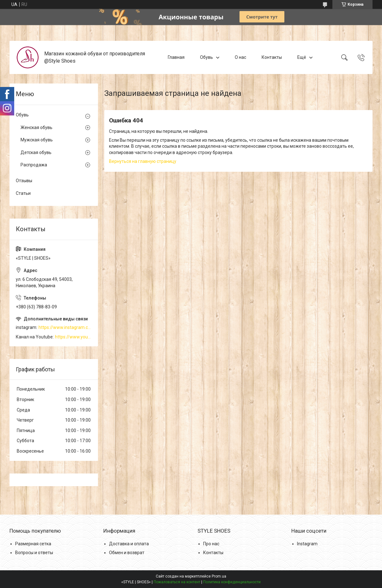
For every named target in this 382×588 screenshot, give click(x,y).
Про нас (211, 544)
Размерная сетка (33, 544)
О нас (240, 57)
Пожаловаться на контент (177, 582)
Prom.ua (219, 576)
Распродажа (34, 165)
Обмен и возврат (127, 553)
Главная (176, 57)
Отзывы (24, 181)
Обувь (206, 57)
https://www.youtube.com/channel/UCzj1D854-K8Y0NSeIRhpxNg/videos (73, 337)
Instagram (307, 544)
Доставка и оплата (129, 544)
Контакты (272, 57)
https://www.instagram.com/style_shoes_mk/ (65, 327)
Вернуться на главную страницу (143, 161)
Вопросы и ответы (34, 553)
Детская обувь (36, 152)
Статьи (23, 193)
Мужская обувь (37, 140)
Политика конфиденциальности (232, 582)
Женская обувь (36, 127)
